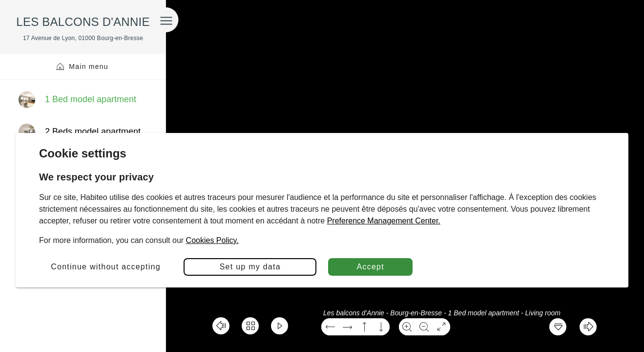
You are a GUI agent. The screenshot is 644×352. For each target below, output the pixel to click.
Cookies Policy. (212, 240)
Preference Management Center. (384, 221)
